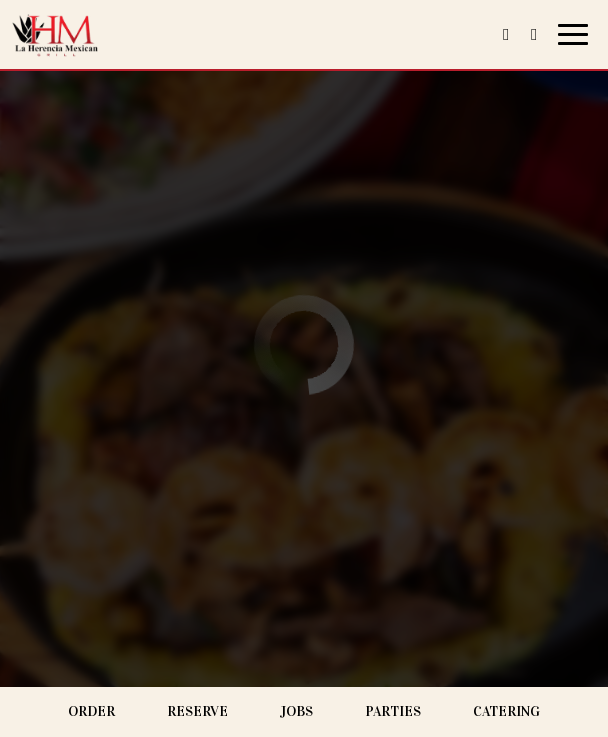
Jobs (296, 711)
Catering (506, 711)
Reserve (197, 711)
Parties (393, 711)
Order (91, 711)
